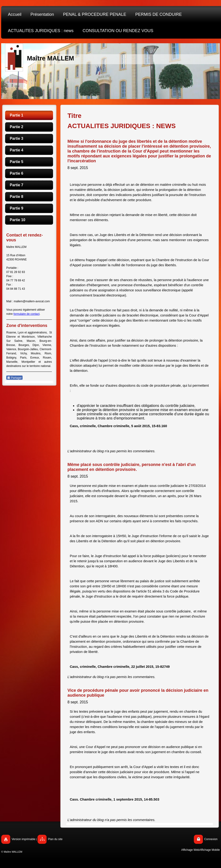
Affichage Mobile (210, 850)
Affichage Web (190, 850)
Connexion (211, 839)
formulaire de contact (27, 314)
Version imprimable (23, 839)
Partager (14, 378)
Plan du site (55, 839)
